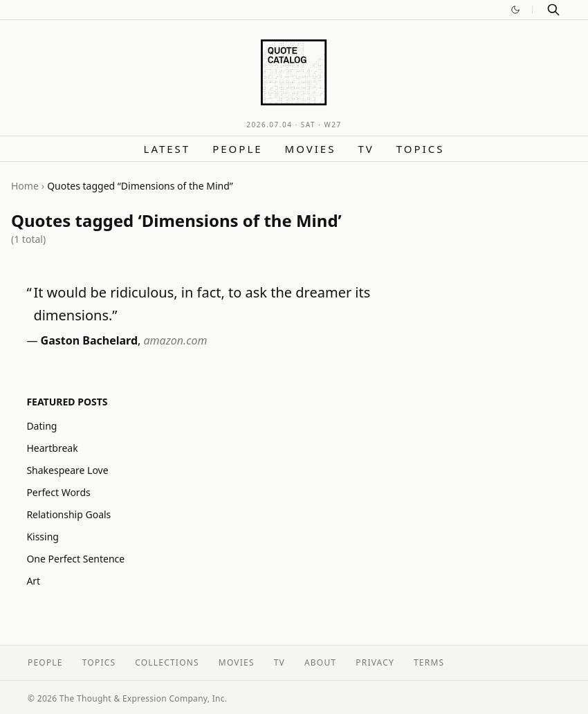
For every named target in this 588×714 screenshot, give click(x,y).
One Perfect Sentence (75, 559)
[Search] (553, 10)
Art (33, 581)
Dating (42, 426)
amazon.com (175, 340)
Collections (167, 662)
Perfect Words (58, 492)
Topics (421, 149)
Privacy (375, 662)
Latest (167, 149)
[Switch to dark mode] (515, 10)
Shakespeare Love (67, 470)
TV (366, 149)
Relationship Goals (68, 514)
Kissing (43, 537)
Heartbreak (52, 448)
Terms (429, 662)
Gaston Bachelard (89, 340)
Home (25, 186)
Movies (311, 149)
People (237, 149)
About (320, 662)
